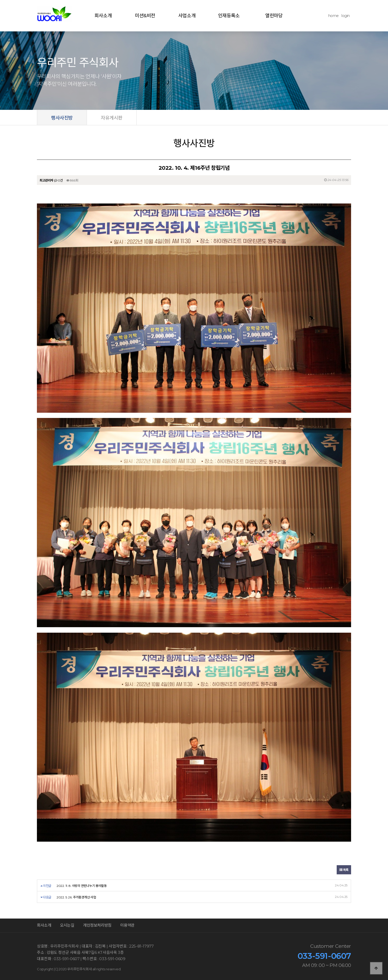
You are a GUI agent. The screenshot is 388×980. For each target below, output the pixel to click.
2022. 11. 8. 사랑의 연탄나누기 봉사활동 (82, 886)
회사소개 (103, 16)
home (334, 16)
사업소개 (187, 16)
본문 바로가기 (0, 0)
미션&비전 (145, 16)
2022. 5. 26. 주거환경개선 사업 (76, 897)
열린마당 (274, 16)
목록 (344, 870)
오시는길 (67, 925)
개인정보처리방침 (97, 925)
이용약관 (127, 925)
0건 (59, 180)
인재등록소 (229, 16)
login (346, 16)
